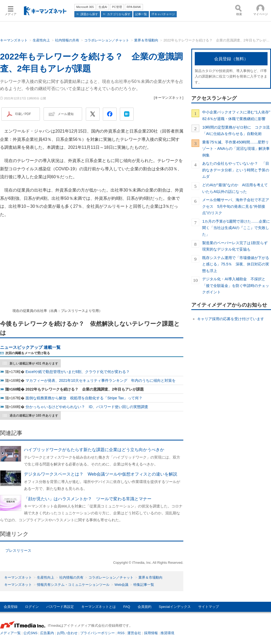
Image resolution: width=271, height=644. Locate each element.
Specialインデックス (175, 607)
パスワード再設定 (60, 607)
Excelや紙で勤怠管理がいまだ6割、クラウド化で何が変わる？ (78, 372)
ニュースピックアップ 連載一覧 (30, 347)
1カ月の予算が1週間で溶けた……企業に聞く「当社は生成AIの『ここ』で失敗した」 (236, 228)
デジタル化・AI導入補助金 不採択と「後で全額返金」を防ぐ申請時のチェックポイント (236, 285)
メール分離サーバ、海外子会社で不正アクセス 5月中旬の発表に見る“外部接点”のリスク (236, 206)
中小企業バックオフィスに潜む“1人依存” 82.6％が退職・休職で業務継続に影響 (237, 115)
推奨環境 (167, 633)
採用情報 (151, 633)
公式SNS (30, 633)
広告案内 (47, 633)
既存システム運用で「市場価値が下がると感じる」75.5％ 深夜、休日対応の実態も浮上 (236, 264)
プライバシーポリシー (98, 633)
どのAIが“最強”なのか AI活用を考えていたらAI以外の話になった (235, 188)
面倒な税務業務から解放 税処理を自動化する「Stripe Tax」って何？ (84, 398)
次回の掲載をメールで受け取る (28, 353)
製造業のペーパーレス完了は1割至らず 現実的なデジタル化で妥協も (237, 246)
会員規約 (145, 607)
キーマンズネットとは (99, 607)
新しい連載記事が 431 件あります (34, 363)
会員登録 (11, 607)
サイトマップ (209, 607)
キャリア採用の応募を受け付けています (231, 319)
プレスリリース (18, 550)
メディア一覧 (10, 633)
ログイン (32, 607)
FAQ (127, 607)
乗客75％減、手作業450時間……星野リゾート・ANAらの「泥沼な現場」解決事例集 (236, 149)
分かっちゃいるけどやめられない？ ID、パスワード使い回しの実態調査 (87, 407)
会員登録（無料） (231, 59)
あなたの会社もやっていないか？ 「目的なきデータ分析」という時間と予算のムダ (236, 170)
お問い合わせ (67, 633)
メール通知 (66, 114)
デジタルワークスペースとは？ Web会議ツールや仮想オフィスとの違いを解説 (101, 474)
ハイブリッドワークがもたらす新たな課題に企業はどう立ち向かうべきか (94, 450)
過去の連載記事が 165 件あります (34, 416)
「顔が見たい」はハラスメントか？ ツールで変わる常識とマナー (88, 499)
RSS (121, 633)
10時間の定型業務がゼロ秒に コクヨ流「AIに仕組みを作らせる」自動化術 (236, 130)
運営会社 (134, 633)
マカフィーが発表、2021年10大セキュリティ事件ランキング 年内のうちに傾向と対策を (101, 380)
